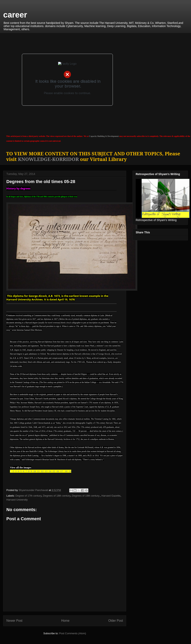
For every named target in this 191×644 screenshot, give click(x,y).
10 (35, 471)
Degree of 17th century (29, 496)
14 (50, 471)
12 (42, 471)
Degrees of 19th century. (86, 496)
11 (38, 471)
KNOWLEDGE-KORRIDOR (48, 159)
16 (58, 471)
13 (46, 471)
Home (65, 621)
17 (62, 471)
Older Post (116, 621)
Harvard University (17, 500)
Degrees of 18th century (57, 496)
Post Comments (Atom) (73, 633)
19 (70, 471)
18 (66, 471)
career (15, 15)
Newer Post (14, 621)
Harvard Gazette (111, 496)
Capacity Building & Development (104, 136)
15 (54, 471)
